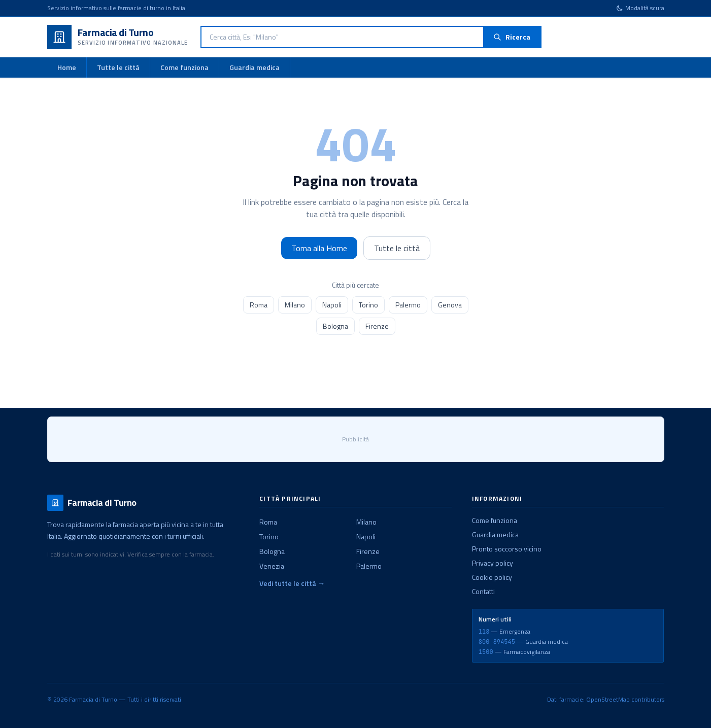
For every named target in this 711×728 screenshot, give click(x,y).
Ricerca (512, 37)
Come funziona (184, 67)
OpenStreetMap (608, 699)
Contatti (483, 591)
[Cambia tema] (640, 8)
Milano (295, 305)
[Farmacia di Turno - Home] (118, 37)
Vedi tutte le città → (292, 583)
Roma (259, 305)
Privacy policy (493, 563)
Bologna (335, 326)
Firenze (377, 326)
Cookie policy (492, 577)
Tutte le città (118, 67)
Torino (368, 305)
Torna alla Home (319, 248)
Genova (450, 305)
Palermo (408, 305)
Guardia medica (255, 67)
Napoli (332, 305)
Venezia (272, 566)
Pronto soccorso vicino (507, 549)
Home (67, 67)
